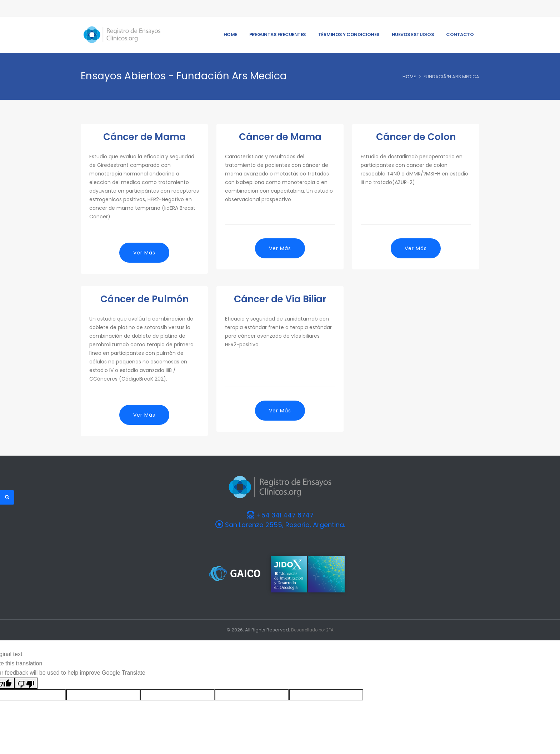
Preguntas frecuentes (278, 34)
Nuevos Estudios (413, 34)
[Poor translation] (26, 683)
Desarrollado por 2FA (312, 630)
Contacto (460, 34)
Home (230, 34)
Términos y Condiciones (349, 34)
